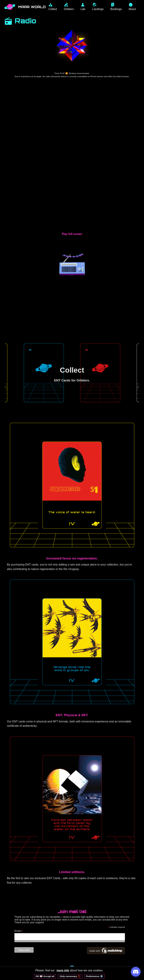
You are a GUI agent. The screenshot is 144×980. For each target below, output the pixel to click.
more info (63, 970)
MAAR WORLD (32, 7)
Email (18, 931)
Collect (72, 370)
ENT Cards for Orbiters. (72, 380)
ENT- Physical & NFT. (72, 715)
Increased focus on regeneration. (72, 558)
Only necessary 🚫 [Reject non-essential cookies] (70, 976)
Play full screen (72, 234)
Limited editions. (72, 872)
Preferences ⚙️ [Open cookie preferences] (94, 976)
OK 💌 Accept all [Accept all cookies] (45, 976)
